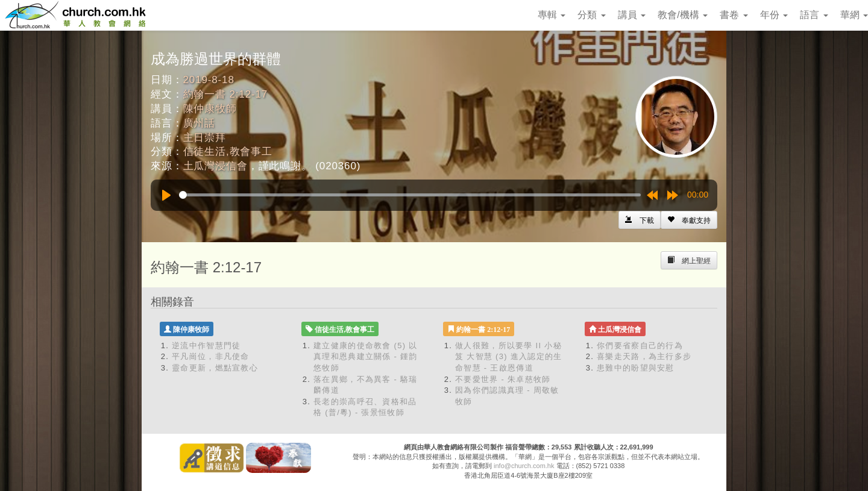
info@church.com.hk (524, 466)
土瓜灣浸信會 (215, 166)
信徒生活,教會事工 (228, 152)
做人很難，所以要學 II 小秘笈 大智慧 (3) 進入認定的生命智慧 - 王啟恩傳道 (509, 357)
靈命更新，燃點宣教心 (215, 368)
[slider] (410, 195)
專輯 (552, 15)
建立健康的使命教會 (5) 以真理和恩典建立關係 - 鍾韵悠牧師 (366, 357)
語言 (814, 15)
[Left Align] (689, 220)
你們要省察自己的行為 (640, 346)
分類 (591, 15)
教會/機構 (683, 15)
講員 (632, 15)
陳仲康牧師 (210, 109)
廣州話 (200, 123)
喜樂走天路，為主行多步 (644, 356)
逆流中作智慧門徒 (206, 346)
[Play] (166, 195)
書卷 (734, 15)
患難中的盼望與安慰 (636, 368)
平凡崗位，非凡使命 (211, 356)
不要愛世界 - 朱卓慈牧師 (503, 379)
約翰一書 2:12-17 (226, 94)
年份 (774, 15)
